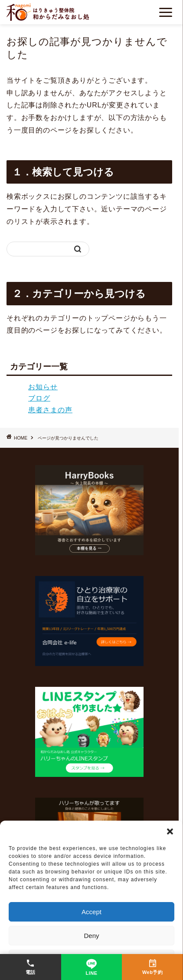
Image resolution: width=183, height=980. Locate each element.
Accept (91, 912)
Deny (91, 936)
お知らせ (43, 387)
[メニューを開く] (166, 12)
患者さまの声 (50, 410)
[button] (170, 831)
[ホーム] (48, 12)
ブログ (39, 398)
